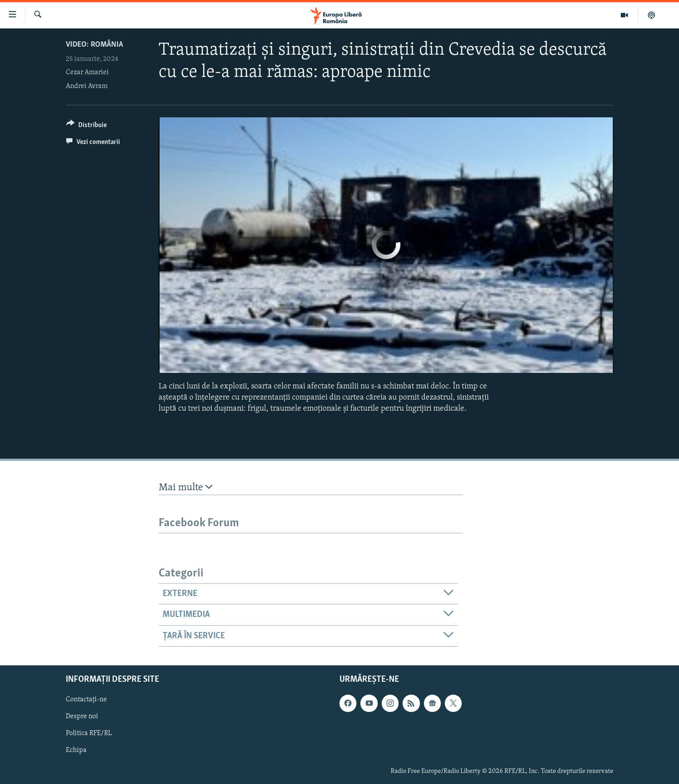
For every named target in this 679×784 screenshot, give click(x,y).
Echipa (76, 750)
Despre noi (82, 716)
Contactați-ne (86, 700)
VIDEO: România (94, 45)
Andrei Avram (87, 86)
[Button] (86, 126)
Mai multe (186, 487)
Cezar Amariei (87, 72)
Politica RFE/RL (89, 733)
